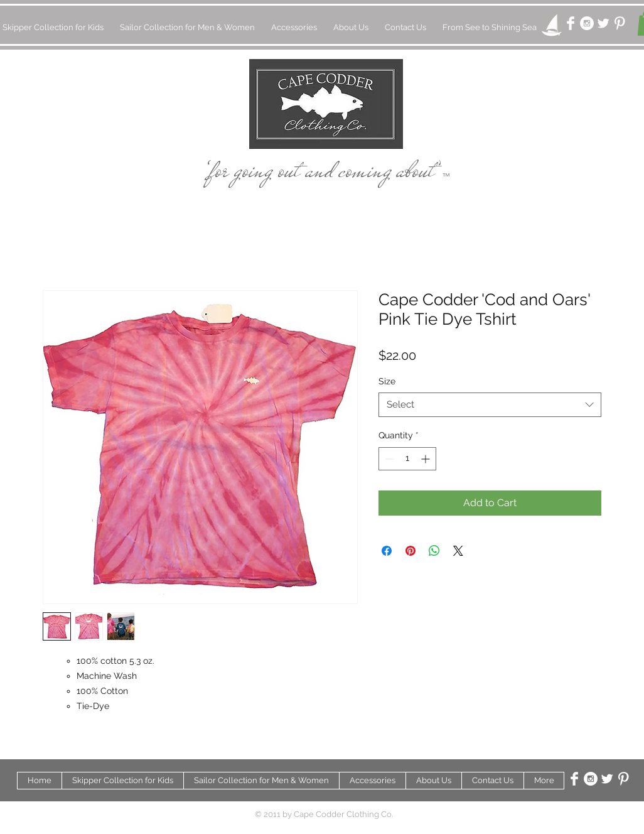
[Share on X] (458, 551)
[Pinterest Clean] (620, 23)
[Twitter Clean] (603, 23)
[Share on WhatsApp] (434, 551)
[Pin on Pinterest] (411, 551)
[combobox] (490, 405)
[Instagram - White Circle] (587, 23)
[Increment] (427, 459)
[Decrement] (388, 459)
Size (387, 381)
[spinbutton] (407, 459)
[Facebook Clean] (571, 23)
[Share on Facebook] (387, 551)
